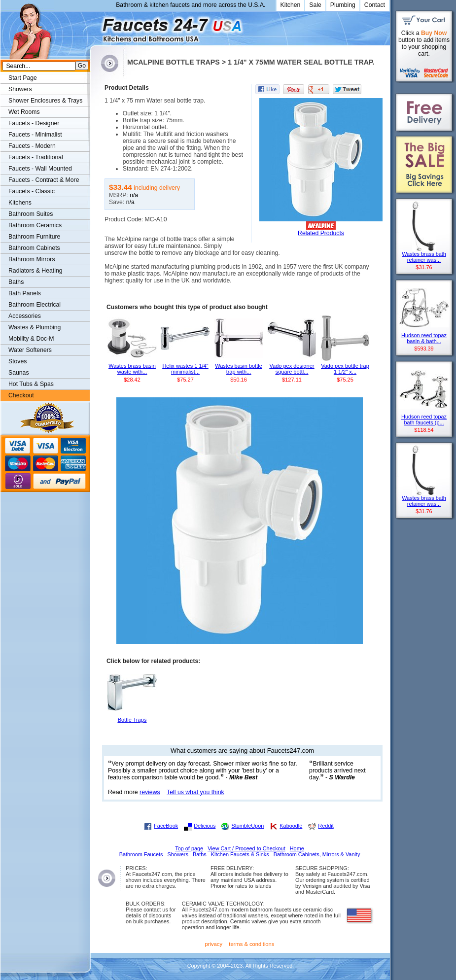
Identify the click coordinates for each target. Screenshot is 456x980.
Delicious (205, 826)
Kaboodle (291, 826)
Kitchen (291, 5)
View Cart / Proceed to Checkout (246, 848)
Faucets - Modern (32, 146)
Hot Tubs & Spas (31, 384)
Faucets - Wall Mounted (40, 169)
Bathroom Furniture (34, 237)
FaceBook (166, 826)
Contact (375, 5)
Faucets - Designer (34, 123)
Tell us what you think (195, 792)
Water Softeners (30, 350)
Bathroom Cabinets (34, 248)
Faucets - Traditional (36, 157)
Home (297, 848)
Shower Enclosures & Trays (45, 101)
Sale (315, 5)
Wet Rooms (24, 112)
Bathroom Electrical (35, 305)
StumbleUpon (247, 826)
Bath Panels (25, 293)
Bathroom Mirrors (32, 259)
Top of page (189, 848)
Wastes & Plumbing (35, 327)
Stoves (18, 361)
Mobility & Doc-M (31, 339)
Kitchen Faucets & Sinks (240, 854)
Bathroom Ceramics (35, 225)
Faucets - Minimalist (35, 135)
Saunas (19, 373)
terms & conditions (251, 944)
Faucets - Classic (32, 191)
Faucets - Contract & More (44, 180)
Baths (16, 282)
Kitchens (20, 203)
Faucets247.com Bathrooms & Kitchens (95, 26)
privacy (214, 944)
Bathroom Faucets (141, 854)
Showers (20, 89)
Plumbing (343, 5)
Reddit (326, 826)
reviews (150, 792)
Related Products (321, 233)
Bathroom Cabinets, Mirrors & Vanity (317, 854)
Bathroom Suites (31, 214)
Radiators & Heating (35, 271)
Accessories (25, 316)
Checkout (21, 395)
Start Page (23, 78)
